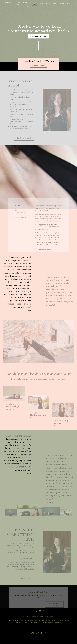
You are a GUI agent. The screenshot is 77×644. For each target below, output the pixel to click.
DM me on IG (38, 622)
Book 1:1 (67, 620)
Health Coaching (46, 620)
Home (9, 620)
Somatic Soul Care (48, 622)
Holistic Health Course (58, 620)
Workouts (37, 620)
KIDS (42, 4)
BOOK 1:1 (55, 5)
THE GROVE (18, 4)
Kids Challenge (58, 622)
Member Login (29, 620)
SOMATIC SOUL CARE (26, 5)
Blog (26, 622)
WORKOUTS (9, 3)
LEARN (62, 4)
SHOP (48, 4)
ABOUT (69, 4)
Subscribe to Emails (18, 620)
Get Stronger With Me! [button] (38, 36)
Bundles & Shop (19, 622)
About (31, 622)
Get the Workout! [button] (39, 66)
